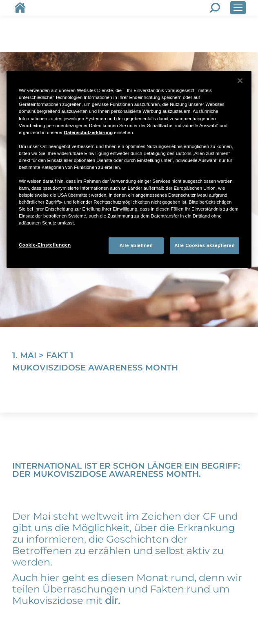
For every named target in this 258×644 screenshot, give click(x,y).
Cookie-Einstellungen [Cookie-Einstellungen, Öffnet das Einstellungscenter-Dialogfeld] (45, 245)
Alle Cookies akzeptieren (205, 245)
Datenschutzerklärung (88, 132)
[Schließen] (240, 81)
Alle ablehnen (136, 245)
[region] (129, 170)
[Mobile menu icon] (238, 8)
